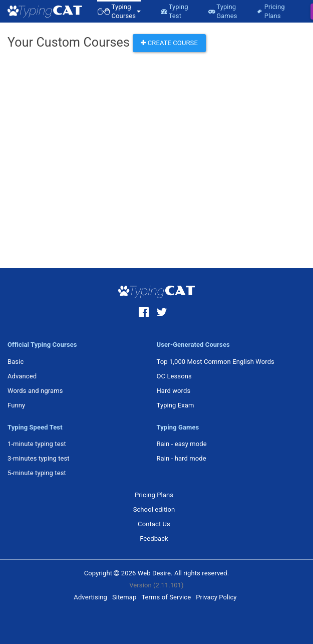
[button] (119, 11)
